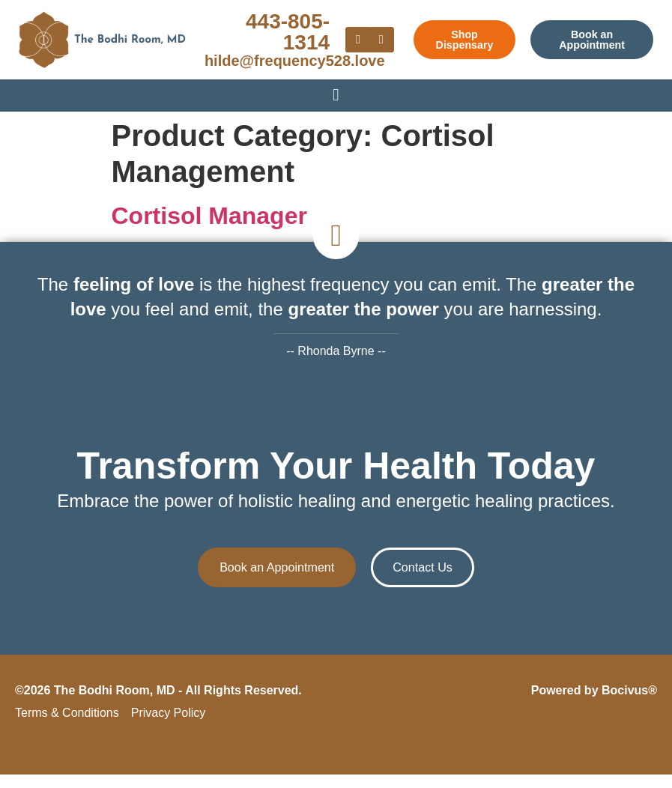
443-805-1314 (288, 32)
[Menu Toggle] (336, 94)
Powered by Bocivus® (594, 704)
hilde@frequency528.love (295, 61)
